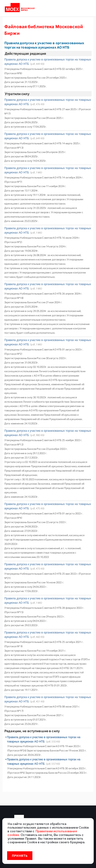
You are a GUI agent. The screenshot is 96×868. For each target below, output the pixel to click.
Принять (20, 856)
